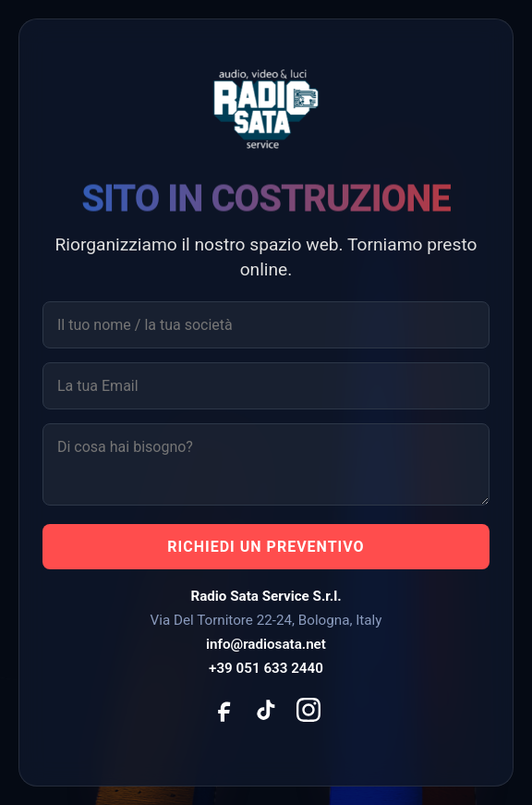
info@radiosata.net (266, 644)
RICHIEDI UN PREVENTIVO (266, 547)
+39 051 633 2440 (266, 668)
